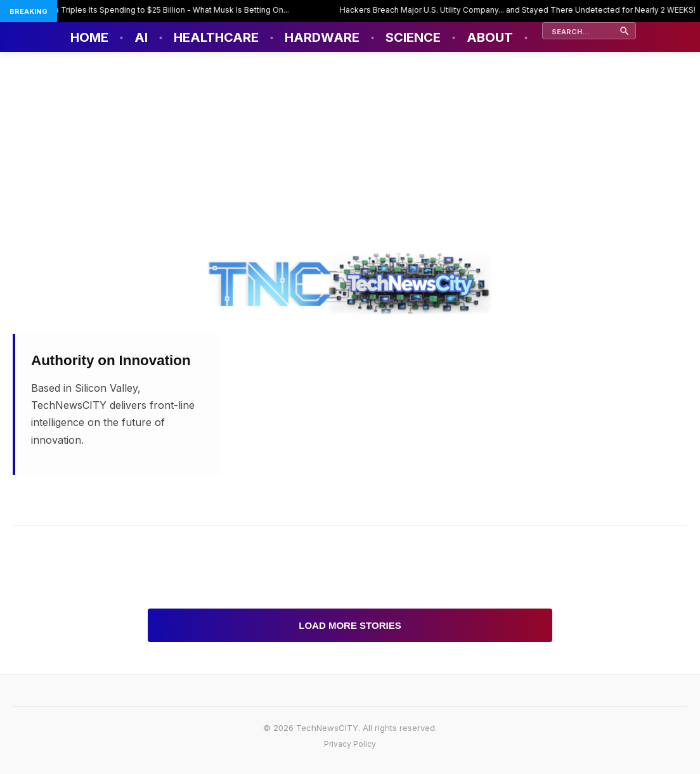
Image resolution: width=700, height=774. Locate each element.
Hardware (322, 37)
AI (141, 37)
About (490, 37)
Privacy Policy (350, 744)
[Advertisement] (350, 147)
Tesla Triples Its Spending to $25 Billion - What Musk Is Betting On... (166, 10)
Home (89, 37)
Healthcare (216, 37)
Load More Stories (350, 625)
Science (413, 37)
